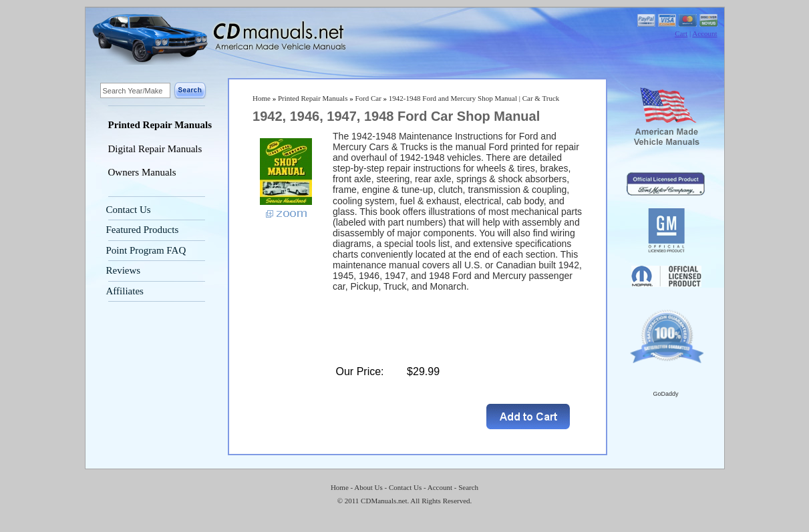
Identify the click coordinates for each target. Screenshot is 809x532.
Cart (681, 33)
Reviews (124, 270)
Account (704, 33)
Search (468, 487)
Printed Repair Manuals (160, 125)
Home (262, 98)
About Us (368, 487)
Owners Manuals (142, 172)
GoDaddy (665, 394)
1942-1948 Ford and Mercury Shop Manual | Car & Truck (474, 98)
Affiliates (125, 291)
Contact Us (129, 210)
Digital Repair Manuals (155, 149)
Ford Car (368, 98)
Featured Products (143, 230)
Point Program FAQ (146, 250)
